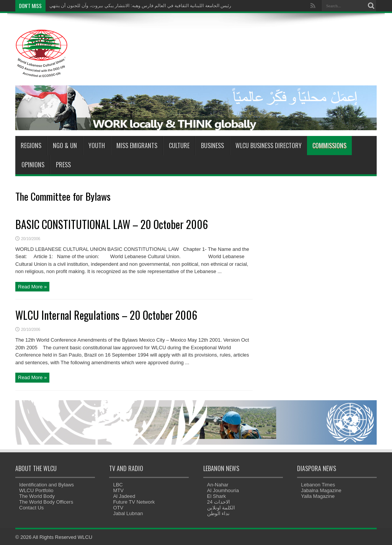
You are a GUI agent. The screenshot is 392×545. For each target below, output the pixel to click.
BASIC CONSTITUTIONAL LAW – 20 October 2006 (112, 224)
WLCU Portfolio (36, 490)
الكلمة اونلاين (221, 508)
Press (63, 165)
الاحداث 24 (219, 502)
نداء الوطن (219, 513)
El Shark (216, 496)
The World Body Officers (46, 502)
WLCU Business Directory (269, 146)
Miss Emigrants (137, 146)
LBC (118, 485)
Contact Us (31, 508)
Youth (97, 146)
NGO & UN (65, 146)
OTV (118, 508)
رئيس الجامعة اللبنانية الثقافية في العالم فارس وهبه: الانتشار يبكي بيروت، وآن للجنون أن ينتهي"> (140, 7)
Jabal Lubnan (128, 513)
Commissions (329, 146)
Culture (179, 146)
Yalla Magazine (318, 496)
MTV (118, 490)
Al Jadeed (124, 496)
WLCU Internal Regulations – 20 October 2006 (106, 315)
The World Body (37, 496)
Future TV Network (134, 502)
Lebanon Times (318, 485)
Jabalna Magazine (321, 490)
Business (212, 146)
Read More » (32, 287)
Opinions (33, 165)
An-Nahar (218, 485)
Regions (31, 146)
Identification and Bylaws (47, 485)
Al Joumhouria (223, 490)
